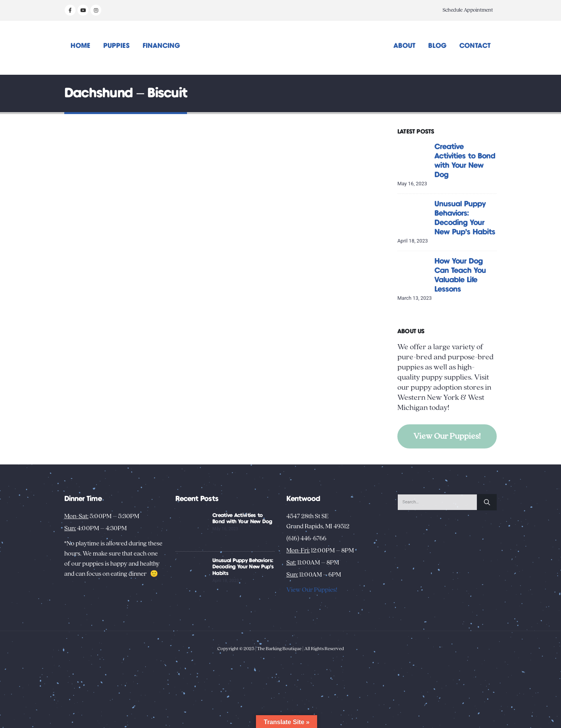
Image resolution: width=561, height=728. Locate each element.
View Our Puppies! (447, 436)
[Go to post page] (414, 158)
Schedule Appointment (468, 10)
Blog (437, 46)
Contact (475, 46)
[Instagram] (96, 10)
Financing (161, 46)
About (404, 46)
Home (80, 46)
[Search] (487, 502)
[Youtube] (83, 10)
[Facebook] (70, 10)
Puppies (116, 46)
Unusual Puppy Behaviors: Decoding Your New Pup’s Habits (243, 567)
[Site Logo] (281, 48)
